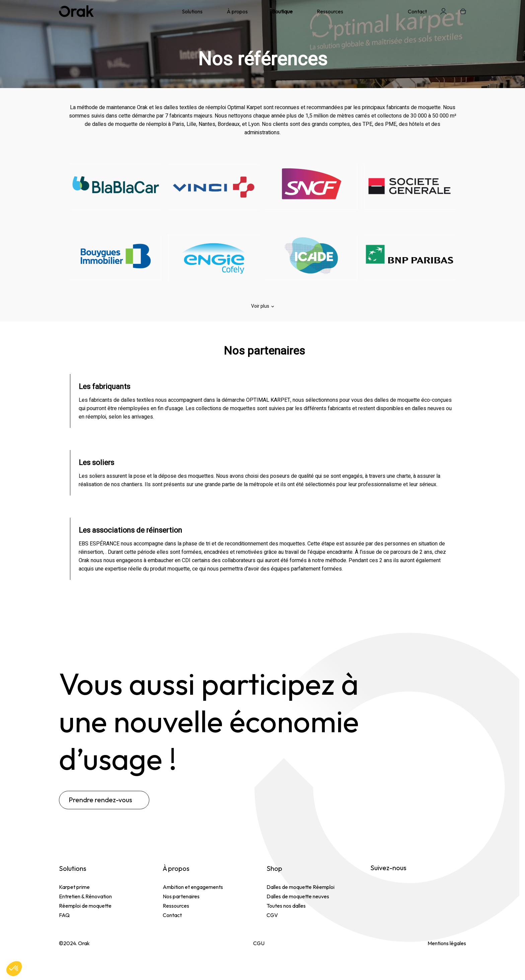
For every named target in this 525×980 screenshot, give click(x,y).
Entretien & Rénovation (85, 896)
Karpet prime (74, 887)
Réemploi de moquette (85, 906)
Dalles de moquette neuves (298, 896)
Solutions (192, 11)
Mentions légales (447, 943)
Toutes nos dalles (286, 906)
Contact (417, 11)
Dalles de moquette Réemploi (301, 887)
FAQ (64, 915)
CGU (259, 943)
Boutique (282, 11)
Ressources (330, 11)
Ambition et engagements (193, 887)
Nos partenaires (181, 896)
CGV (272, 915)
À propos (237, 11)
